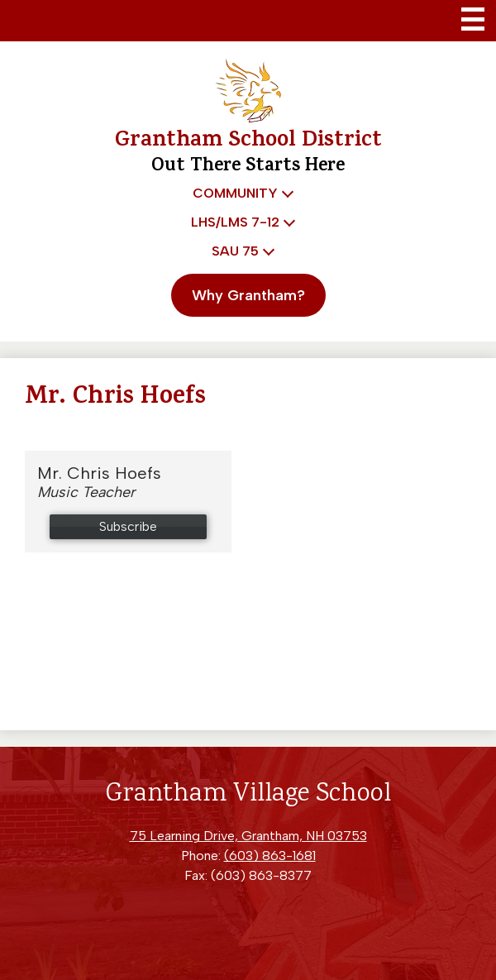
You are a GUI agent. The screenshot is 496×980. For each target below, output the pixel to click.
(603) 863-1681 (270, 856)
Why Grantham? (248, 295)
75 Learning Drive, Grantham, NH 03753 (248, 836)
